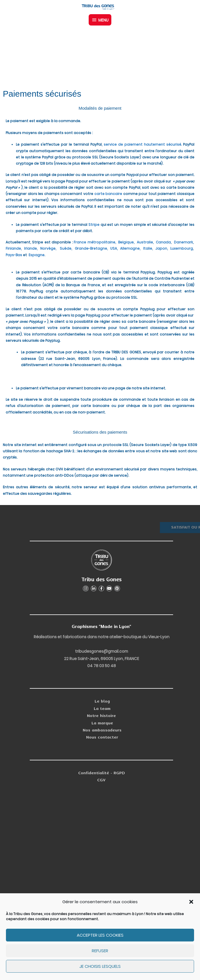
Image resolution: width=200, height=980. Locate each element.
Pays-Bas (14, 255)
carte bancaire (108, 194)
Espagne (37, 255)
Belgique (126, 242)
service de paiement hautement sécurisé (142, 144)
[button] (191, 902)
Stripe (94, 225)
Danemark (183, 242)
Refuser (100, 951)
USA (114, 248)
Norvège (48, 248)
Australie (144, 242)
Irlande (30, 248)
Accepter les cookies (100, 935)
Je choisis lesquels (100, 966)
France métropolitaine (94, 242)
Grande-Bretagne (91, 248)
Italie (148, 248)
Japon (161, 248)
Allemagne (129, 248)
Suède (65, 248)
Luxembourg (182, 248)
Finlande (13, 248)
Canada (163, 242)
